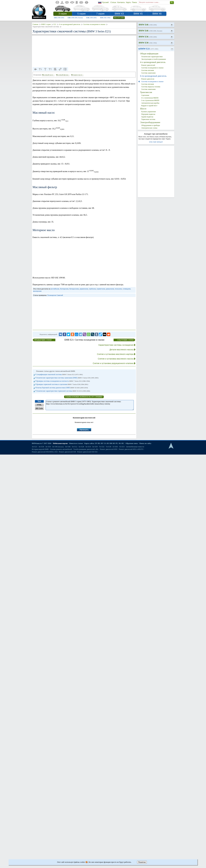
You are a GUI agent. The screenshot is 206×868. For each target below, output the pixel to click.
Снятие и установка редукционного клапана (113, 363)
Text (39, 401)
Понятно (142, 862)
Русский (106, 2)
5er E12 (75, 447)
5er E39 (95, 447)
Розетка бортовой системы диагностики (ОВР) (62, 388)
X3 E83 (115, 447)
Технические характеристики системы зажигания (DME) (67, 378)
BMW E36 (148, 37)
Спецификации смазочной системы (60, 374)
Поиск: (135, 2)
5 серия (81, 14)
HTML (39, 405)
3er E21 (35, 447)
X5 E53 (122, 447)
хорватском (101, 289)
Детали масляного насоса (121, 350)
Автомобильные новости (135, 447)
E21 (119, 18)
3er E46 (58, 447)
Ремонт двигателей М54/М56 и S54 (45, 452)
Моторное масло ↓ (77, 75)
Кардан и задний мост (149, 106)
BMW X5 (138, 14)
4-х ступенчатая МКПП (150, 98)
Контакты (121, 2)
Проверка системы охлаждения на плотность (63, 381)
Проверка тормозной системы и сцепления (62, 384)
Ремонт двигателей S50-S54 (87, 452)
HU (123, 443)
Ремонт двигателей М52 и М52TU (131, 449)
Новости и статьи (76, 443)
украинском (84, 289)
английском (55, 289)
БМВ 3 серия (46, 24)
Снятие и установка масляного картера (115, 354)
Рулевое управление (149, 112)
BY (102, 443)
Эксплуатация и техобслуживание (154, 59)
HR (111, 443)
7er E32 (102, 447)
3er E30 (41, 447)
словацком (127, 289)
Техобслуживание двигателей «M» (86, 449)
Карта (128, 2)
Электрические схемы (149, 128)
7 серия (100, 14)
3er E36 (48, 447)
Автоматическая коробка (150, 103)
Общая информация (149, 54)
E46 (59, 18)
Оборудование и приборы (151, 125)
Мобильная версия (60, 443)
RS (108, 443)
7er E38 (108, 447)
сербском (92, 289)
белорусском (74, 289)
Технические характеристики (152, 57)
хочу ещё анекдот (156, 142)
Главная (35, 24)
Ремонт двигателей (148, 65)
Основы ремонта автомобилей (61, 449)
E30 (105, 18)
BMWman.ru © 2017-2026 (42, 443)
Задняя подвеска (147, 117)
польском (118, 289)
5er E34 (88, 447)
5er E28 (81, 447)
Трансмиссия (146, 92)
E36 (91, 18)
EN (96, 443)
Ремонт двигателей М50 (109, 449)
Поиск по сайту (145, 443)
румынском (110, 289)
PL (117, 443)
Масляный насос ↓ (48, 75)
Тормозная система (148, 119)
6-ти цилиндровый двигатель (70, 24)
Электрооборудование (150, 122)
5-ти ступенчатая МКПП (150, 100)
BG (99, 443)
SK (120, 443)
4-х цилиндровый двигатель (153, 62)
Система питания (148, 70)
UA (105, 443)
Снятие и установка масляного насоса (116, 359)
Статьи (113, 2)
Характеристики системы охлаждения (116, 345)
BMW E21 (149, 49)
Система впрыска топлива (151, 87)
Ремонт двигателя (148, 79)
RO (114, 443)
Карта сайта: (89, 443)
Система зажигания (148, 73)
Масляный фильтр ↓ (63, 75)
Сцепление (145, 95)
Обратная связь (132, 443)
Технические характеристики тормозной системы (63, 391)
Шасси (143, 109)
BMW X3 (119, 14)
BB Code (39, 408)
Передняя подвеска (148, 114)
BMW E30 (148, 43)
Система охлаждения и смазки (94, 24)
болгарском (64, 289)
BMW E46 (148, 25)
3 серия (63, 14)
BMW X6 (157, 14)
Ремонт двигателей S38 (67, 452)
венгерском (37, 291)
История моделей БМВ (40, 449)
